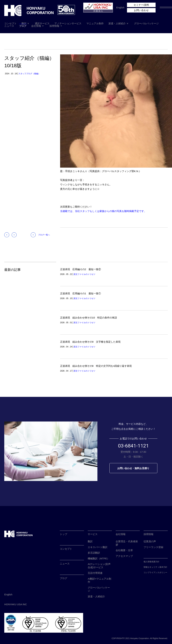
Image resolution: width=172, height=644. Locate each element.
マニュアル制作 (95, 24)
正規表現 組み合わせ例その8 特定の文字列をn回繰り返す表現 (96, 366)
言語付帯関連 (95, 573)
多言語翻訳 (94, 553)
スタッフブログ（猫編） (29, 74)
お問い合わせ (141, 10)
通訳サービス (42, 24)
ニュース (9, 26)
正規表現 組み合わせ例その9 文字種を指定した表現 (90, 342)
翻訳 (24, 24)
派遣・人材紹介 (117, 24)
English (120, 7)
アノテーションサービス (68, 24)
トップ (63, 534)
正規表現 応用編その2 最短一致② (80, 269)
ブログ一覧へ (44, 235)
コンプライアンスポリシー (155, 573)
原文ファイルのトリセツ (84, 274)
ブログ (23, 26)
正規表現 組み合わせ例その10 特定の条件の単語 (89, 318)
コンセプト (10, 24)
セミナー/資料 (141, 5)
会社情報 (36, 26)
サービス (93, 534)
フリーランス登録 (153, 547)
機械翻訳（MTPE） (99, 558)
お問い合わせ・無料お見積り (133, 468)
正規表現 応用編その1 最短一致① (80, 293)
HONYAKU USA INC (16, 604)
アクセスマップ (124, 556)
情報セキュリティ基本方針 (155, 567)
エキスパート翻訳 (98, 547)
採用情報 (54, 26)
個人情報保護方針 (151, 562)
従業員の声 (150, 541)
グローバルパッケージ (146, 24)
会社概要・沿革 (124, 550)
